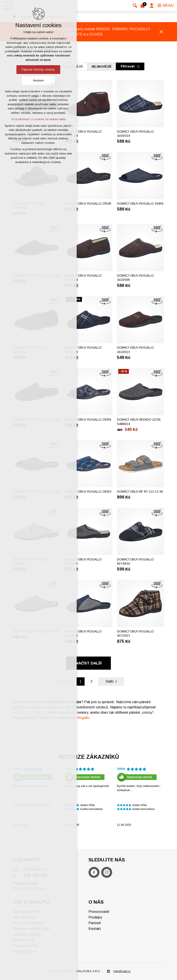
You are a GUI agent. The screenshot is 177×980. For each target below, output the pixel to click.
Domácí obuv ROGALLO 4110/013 (83, 350)
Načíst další (88, 663)
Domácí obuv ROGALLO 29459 (140, 204)
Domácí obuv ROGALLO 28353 (88, 492)
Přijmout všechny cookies (38, 69)
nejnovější (102, 67)
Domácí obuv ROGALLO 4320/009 (83, 278)
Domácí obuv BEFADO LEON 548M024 (139, 422)
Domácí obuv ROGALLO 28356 (88, 420)
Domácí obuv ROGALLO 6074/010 (135, 562)
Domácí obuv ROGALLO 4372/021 (135, 634)
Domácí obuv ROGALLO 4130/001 (83, 634)
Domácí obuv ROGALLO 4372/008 (83, 134)
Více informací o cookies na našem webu (38, 119)
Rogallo (83, 718)
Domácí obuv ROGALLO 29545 (88, 204)
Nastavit (38, 80)
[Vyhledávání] (135, 5)
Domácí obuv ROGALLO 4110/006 (135, 278)
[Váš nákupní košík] (143, 5)
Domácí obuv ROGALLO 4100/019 (135, 134)
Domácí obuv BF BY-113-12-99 (140, 492)
